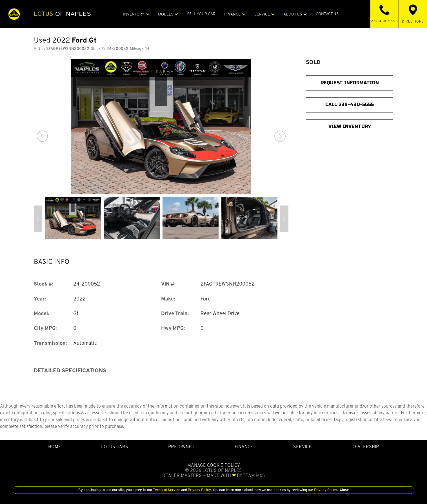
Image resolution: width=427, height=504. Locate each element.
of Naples (62, 14)
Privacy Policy (199, 490)
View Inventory (350, 126)
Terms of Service (167, 490)
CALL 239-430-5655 (350, 104)
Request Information (350, 83)
